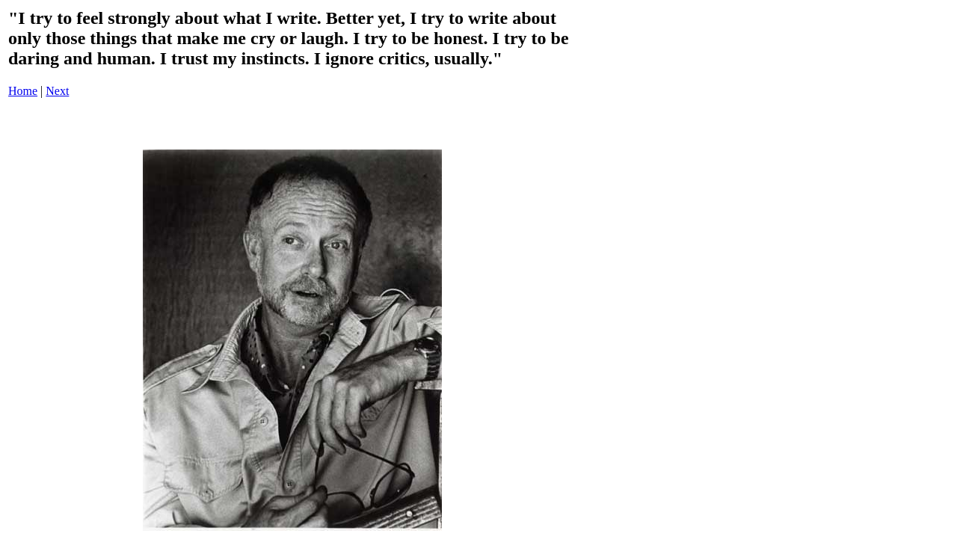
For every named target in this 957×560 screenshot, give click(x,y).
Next (57, 91)
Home (23, 91)
